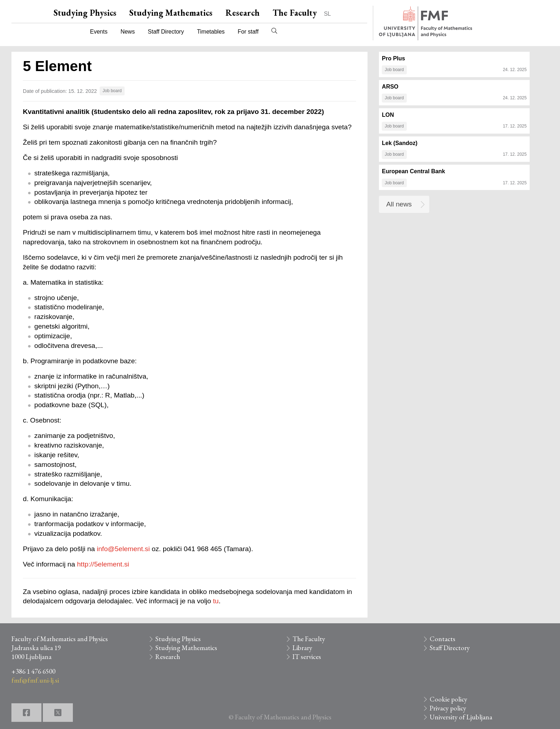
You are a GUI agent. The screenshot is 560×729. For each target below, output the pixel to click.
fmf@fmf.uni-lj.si (35, 680)
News (127, 32)
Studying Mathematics (171, 13)
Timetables (211, 32)
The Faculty (295, 13)
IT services (307, 657)
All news (399, 204)
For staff (248, 32)
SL (327, 14)
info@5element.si (123, 549)
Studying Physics (85, 13)
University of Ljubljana (461, 717)
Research (242, 13)
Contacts (442, 639)
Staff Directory (166, 32)
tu (216, 601)
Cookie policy (448, 699)
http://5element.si (103, 564)
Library (302, 648)
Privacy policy (448, 708)
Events (99, 32)
